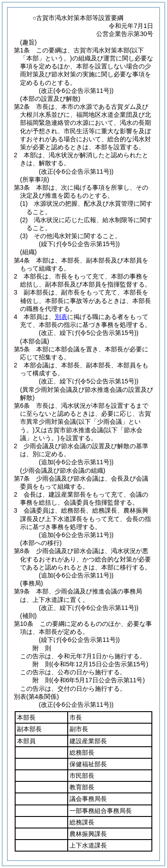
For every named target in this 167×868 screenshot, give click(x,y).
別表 (61, 317)
